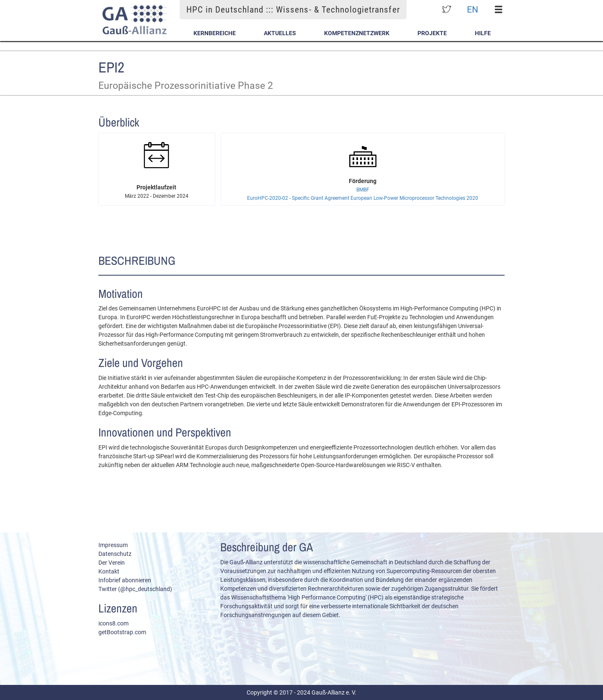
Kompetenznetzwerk (357, 33)
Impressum (113, 545)
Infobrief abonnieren (125, 580)
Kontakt (109, 571)
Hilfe (483, 33)
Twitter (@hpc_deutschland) (135, 589)
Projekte (432, 33)
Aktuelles (280, 33)
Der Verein (112, 563)
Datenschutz (115, 554)
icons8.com (113, 623)
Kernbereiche (215, 33)
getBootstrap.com (122, 632)
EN (473, 9)
